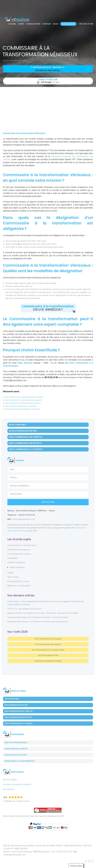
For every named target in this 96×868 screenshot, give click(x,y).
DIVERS (10, 573)
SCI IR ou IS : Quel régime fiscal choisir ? (25, 609)
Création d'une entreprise (16, 743)
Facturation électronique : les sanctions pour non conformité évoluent (37, 622)
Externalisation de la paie (18, 581)
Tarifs (21, 24)
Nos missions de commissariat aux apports (24, 400)
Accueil (12, 24)
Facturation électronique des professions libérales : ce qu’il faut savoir (38, 617)
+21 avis (48, 81)
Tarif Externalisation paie (48, 655)
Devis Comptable (18, 425)
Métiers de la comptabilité (19, 586)
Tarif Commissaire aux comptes (48, 639)
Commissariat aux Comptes (19, 554)
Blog (56, 24)
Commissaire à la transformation (19, 761)
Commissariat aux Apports (19, 550)
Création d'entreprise (16, 562)
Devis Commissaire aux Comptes (25, 437)
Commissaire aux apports (16, 755)
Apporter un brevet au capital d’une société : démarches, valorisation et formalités (43, 613)
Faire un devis (68, 24)
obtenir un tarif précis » (48, 70)
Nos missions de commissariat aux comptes (24, 397)
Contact (47, 24)
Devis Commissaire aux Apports (25, 443)
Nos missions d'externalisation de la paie (23, 409)
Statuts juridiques (17, 567)
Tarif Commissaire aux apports (48, 644)
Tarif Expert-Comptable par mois (48, 661)
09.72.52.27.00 (86, 24)
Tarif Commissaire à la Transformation (48, 650)
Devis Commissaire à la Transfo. (26, 449)
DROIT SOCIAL (13, 577)
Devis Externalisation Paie (23, 431)
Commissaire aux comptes (16, 749)
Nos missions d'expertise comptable (21, 406)
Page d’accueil (25, 363)
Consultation (33, 24)
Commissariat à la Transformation (22, 545)
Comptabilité (13, 558)
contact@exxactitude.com (23, 519)
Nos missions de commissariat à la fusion (23, 403)
